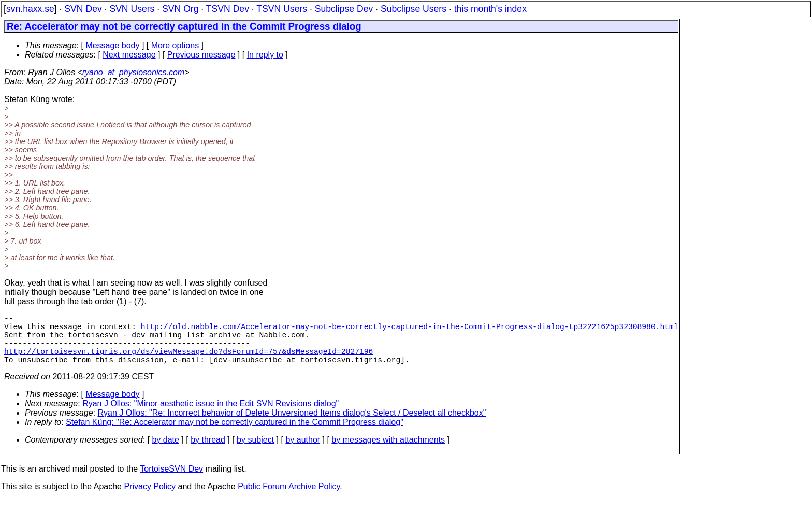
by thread (208, 452)
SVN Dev (83, 9)
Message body (112, 45)
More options (175, 45)
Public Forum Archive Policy (289, 499)
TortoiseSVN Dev (171, 481)
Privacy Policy (150, 499)
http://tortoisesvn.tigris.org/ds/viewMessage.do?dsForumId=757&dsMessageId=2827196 (189, 361)
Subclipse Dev (344, 9)
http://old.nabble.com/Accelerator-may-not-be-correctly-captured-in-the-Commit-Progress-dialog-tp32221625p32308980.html (410, 330)
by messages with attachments (388, 452)
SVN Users (132, 9)
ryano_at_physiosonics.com (133, 72)
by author (303, 452)
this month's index (490, 9)
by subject (255, 452)
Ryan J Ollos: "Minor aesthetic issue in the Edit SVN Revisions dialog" (211, 416)
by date (165, 452)
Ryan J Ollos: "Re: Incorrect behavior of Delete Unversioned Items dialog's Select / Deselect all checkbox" (292, 425)
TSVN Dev (228, 9)
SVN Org (180, 9)
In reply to (265, 55)
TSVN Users (282, 9)
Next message (129, 55)
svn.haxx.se (30, 9)
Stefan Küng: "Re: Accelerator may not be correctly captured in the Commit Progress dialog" (235, 435)
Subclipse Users (414, 9)
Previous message (201, 55)
